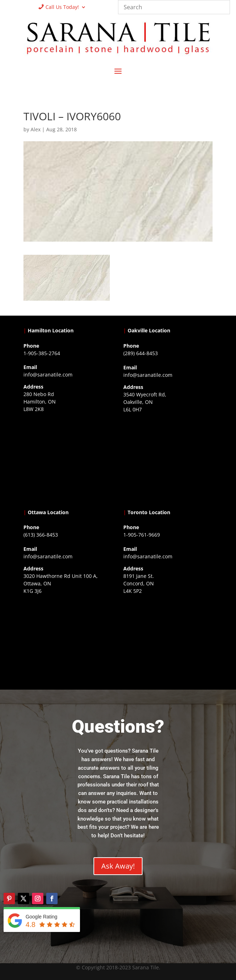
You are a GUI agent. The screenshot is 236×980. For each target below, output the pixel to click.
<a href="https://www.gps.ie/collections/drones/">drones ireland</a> (168, 459)
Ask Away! (118, 866)
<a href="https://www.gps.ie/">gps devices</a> (68, 641)
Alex (36, 129)
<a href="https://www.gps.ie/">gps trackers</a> (68, 459)
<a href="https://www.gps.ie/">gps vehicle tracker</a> (168, 641)
